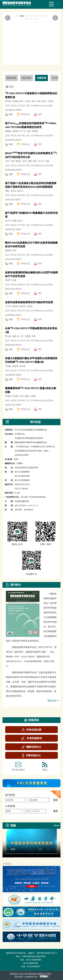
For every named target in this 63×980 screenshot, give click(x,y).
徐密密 (15, 131)
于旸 (12, 161)
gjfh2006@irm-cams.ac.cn (27, 505)
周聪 (7, 191)
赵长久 (20, 221)
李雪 (25, 161)
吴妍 (29, 131)
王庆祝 (50, 101)
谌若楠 (8, 250)
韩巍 (14, 221)
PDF (40, 114)
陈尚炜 (15, 306)
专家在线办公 (32, 756)
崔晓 (14, 336)
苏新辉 (35, 131)
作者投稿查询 (32, 738)
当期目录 (41, 78)
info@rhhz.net (31, 977)
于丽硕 (8, 366)
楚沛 (44, 101)
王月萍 (8, 306)
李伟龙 (22, 366)
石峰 (14, 280)
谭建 (30, 161)
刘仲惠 (15, 396)
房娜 (27, 396)
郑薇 (47, 161)
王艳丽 (33, 396)
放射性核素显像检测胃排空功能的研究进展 (29, 302)
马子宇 (41, 161)
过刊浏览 (57, 78)
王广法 (22, 131)
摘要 (11, 114)
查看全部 (52, 701)
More (57, 825)
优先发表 (27, 78)
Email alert (18, 767)
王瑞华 (28, 101)
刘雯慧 (28, 336)
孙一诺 (20, 336)
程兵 (34, 101)
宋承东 (13, 191)
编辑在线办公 (32, 747)
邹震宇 (8, 280)
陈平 (21, 101)
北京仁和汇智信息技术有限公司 (33, 974)
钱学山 (20, 191)
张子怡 (8, 221)
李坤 (34, 336)
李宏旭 (8, 101)
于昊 (21, 396)
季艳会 (18, 161)
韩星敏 (15, 101)
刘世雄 (30, 306)
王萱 (7, 161)
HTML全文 (25, 114)
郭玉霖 (8, 336)
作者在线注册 (32, 730)
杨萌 (39, 101)
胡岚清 (22, 306)
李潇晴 (8, 396)
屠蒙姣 (8, 131)
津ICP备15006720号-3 (47, 953)
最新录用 (11, 78)
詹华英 (15, 366)
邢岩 (14, 250)
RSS (45, 767)
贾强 (35, 161)
